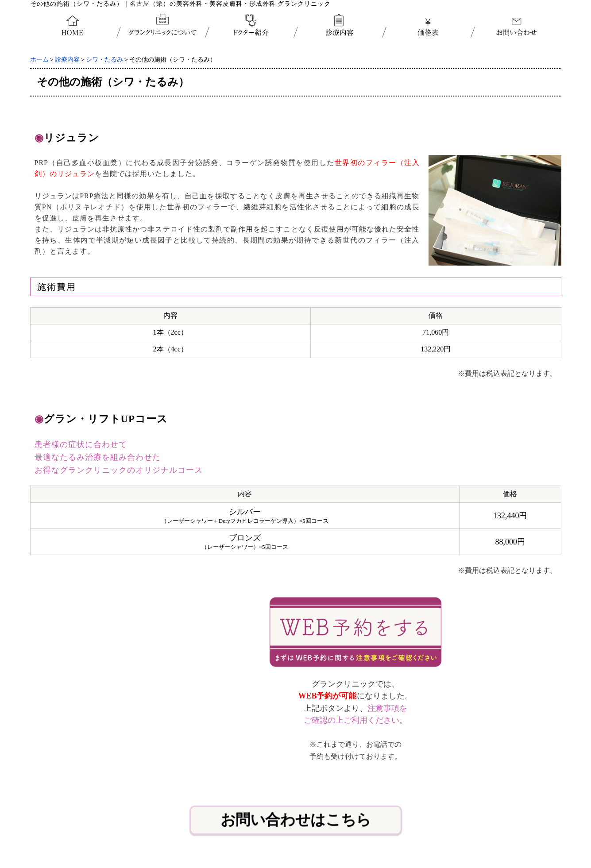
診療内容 (67, 60)
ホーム (39, 60)
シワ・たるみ (104, 60)
